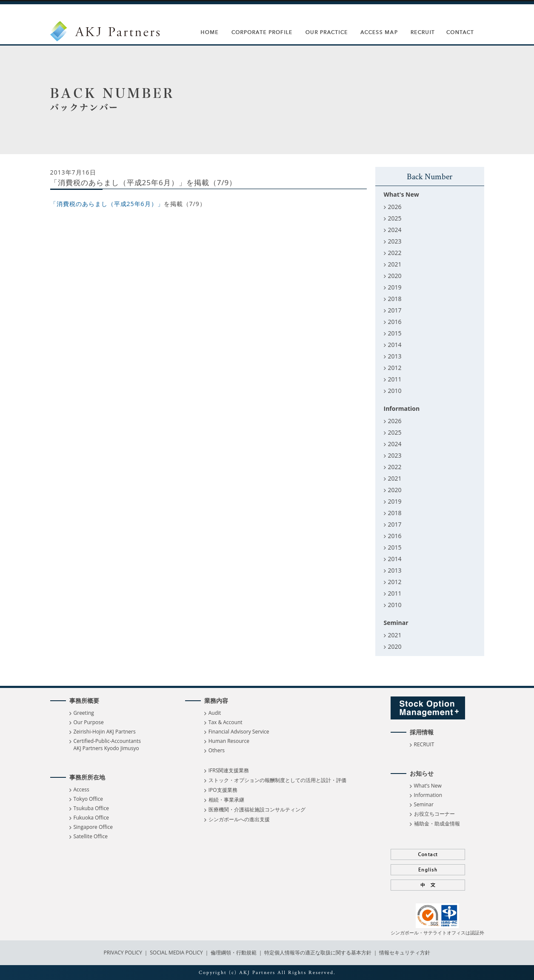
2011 (395, 379)
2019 (395, 287)
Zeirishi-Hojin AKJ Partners (105, 732)
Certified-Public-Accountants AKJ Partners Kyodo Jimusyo (107, 745)
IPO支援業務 (223, 790)
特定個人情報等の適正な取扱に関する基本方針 (318, 953)
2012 (395, 368)
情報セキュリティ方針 (405, 953)
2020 (395, 276)
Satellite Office (91, 836)
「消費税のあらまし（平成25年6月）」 (107, 204)
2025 (395, 218)
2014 (395, 345)
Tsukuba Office (91, 808)
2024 (395, 230)
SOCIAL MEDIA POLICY (176, 953)
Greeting (84, 713)
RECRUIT (424, 744)
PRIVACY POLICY (124, 953)
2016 (395, 322)
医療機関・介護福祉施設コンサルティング (257, 810)
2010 (395, 391)
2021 (395, 264)
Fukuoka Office (91, 818)
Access (81, 789)
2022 (395, 253)
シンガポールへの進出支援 (239, 819)
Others (217, 750)
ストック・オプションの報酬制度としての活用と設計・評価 (277, 780)
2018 (395, 299)
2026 (395, 207)
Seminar (424, 804)
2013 (395, 356)
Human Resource (229, 741)
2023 (395, 241)
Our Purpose (89, 722)
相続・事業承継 (226, 800)
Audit (215, 713)
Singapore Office (93, 827)
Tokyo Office (88, 799)
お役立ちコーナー (434, 814)
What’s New (428, 786)
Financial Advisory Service (239, 732)
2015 (395, 333)
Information (428, 795)
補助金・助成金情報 (437, 824)
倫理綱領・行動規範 (233, 953)
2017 (395, 310)
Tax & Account (226, 722)
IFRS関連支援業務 (229, 770)
